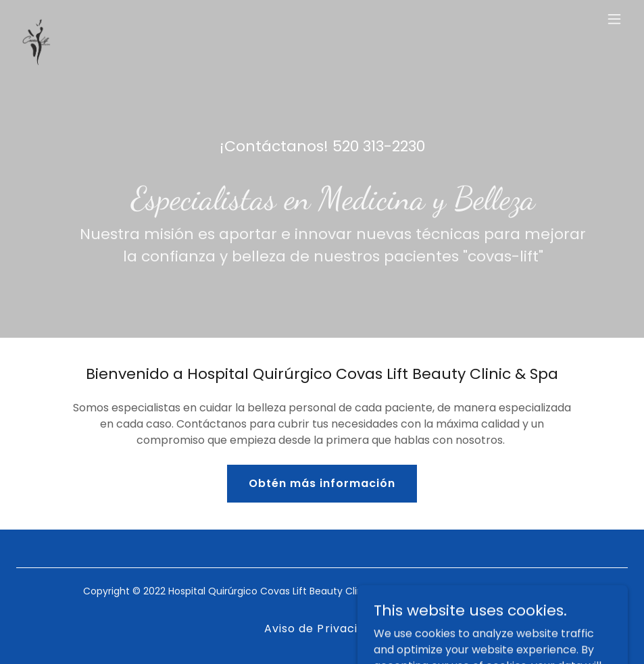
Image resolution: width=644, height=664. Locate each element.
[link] (36, 19)
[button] (614, 19)
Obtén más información (322, 483)
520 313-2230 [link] (379, 146)
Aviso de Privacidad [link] (322, 629)
